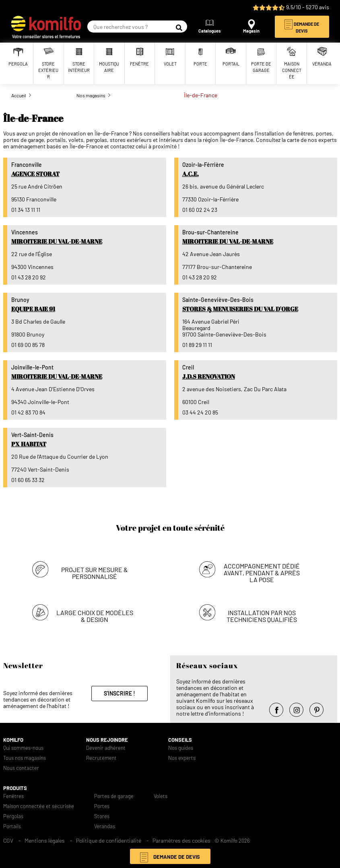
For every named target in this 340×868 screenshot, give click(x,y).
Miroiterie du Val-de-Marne (57, 241)
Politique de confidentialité (109, 840)
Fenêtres (13, 796)
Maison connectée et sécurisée (39, 806)
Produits (15, 788)
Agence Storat (35, 174)
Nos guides (181, 748)
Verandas (105, 826)
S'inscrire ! (120, 693)
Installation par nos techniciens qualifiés (262, 616)
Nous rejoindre (107, 740)
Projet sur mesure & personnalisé (95, 573)
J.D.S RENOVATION (209, 376)
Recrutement (101, 758)
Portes (102, 806)
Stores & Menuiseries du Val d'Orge (240, 309)
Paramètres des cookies (181, 840)
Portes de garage (114, 796)
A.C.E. (191, 174)
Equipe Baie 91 (33, 309)
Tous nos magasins (25, 758)
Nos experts (182, 758)
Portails (12, 826)
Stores (102, 816)
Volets (161, 796)
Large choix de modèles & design (95, 616)
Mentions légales (45, 840)
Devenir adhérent (106, 748)
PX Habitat (29, 444)
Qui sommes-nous (23, 748)
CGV (8, 840)
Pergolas (13, 816)
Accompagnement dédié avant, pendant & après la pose (262, 573)
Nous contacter (21, 768)
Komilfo (13, 740)
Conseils (180, 740)
